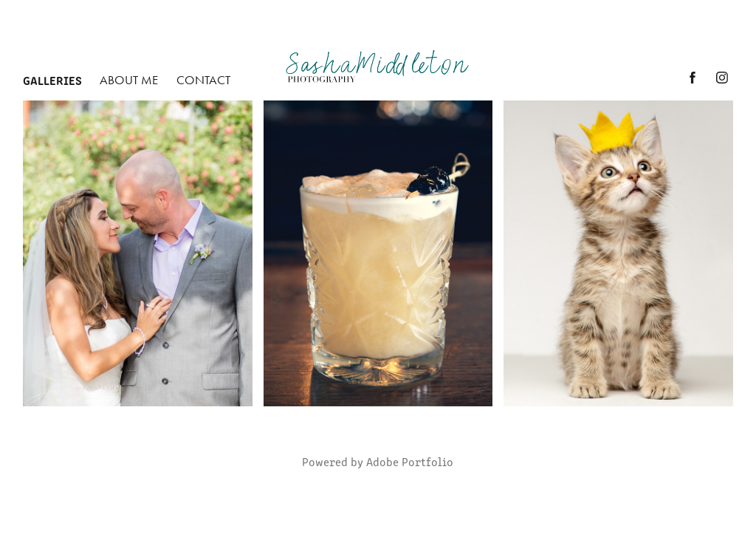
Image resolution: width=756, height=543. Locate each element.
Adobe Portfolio (410, 461)
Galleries (52, 80)
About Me (129, 80)
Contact (203, 80)
